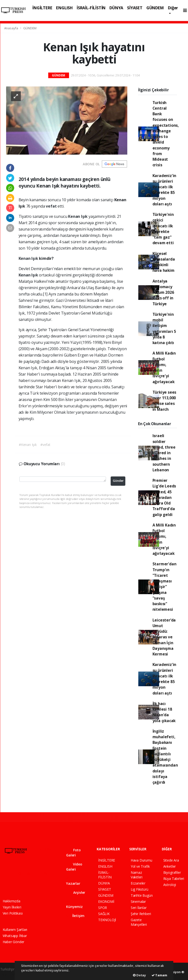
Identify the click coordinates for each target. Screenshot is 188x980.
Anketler (170, 866)
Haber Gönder (14, 942)
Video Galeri (74, 867)
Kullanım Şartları (15, 930)
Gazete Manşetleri (139, 922)
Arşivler (76, 892)
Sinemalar (138, 901)
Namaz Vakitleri (137, 875)
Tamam (159, 975)
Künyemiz (74, 904)
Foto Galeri (73, 853)
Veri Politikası (13, 913)
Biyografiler (172, 872)
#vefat (45, 445)
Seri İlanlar (139, 908)
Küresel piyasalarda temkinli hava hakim (164, 262)
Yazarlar (73, 881)
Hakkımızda (12, 901)
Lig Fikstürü (140, 889)
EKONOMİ (106, 901)
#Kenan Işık (28, 445)
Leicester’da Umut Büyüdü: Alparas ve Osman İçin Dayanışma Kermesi (164, 637)
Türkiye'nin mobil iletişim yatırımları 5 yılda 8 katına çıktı (164, 328)
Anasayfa (12, 28)
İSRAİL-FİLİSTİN (91, 8)
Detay (139, 975)
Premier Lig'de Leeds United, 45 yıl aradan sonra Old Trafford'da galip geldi (164, 497)
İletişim (75, 916)
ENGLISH (64, 8)
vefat (52, 206)
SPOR (103, 908)
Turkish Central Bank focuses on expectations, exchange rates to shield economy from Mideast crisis (166, 134)
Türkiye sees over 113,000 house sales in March (164, 401)
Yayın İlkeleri (12, 907)
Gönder (118, 481)
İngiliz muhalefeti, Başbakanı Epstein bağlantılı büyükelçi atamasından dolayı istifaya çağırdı (165, 757)
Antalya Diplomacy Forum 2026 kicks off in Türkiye (163, 292)
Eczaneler (138, 883)
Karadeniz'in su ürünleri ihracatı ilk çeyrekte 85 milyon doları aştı (164, 190)
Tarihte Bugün (142, 895)
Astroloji (170, 885)
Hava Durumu (141, 860)
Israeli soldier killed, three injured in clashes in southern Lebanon (164, 453)
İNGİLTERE (42, 8)
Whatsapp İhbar (15, 936)
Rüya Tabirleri (174, 879)
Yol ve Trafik (140, 866)
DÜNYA (116, 8)
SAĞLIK (104, 914)
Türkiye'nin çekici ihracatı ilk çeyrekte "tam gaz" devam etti (163, 229)
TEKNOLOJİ (107, 920)
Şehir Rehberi (141, 914)
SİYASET (135, 8)
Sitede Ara (171, 860)
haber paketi (10, 974)
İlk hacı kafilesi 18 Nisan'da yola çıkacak (164, 712)
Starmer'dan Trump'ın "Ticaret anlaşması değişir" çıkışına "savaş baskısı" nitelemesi (164, 587)
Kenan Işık (78, 216)
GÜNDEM (155, 8)
